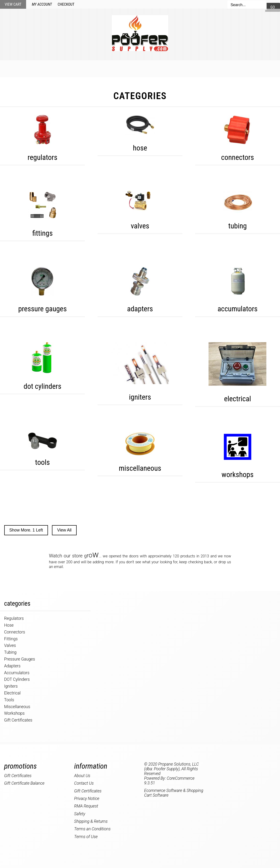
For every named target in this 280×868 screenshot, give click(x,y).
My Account (42, 4)
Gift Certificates (18, 720)
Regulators (42, 157)
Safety (80, 814)
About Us (222, 68)
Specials (121, 68)
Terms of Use (86, 837)
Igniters (140, 397)
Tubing (238, 226)
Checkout (66, 4)
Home (54, 68)
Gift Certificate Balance (24, 783)
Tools (42, 462)
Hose (140, 148)
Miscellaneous (140, 468)
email (59, 567)
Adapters (140, 309)
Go (273, 7)
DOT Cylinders (42, 386)
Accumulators (237, 309)
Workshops (237, 475)
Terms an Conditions (92, 829)
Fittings (42, 233)
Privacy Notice (87, 799)
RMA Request (86, 806)
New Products (86, 68)
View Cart (13, 4)
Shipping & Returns (91, 821)
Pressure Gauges (42, 309)
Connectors (237, 157)
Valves (140, 226)
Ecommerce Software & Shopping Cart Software (174, 793)
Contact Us (189, 68)
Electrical (238, 399)
